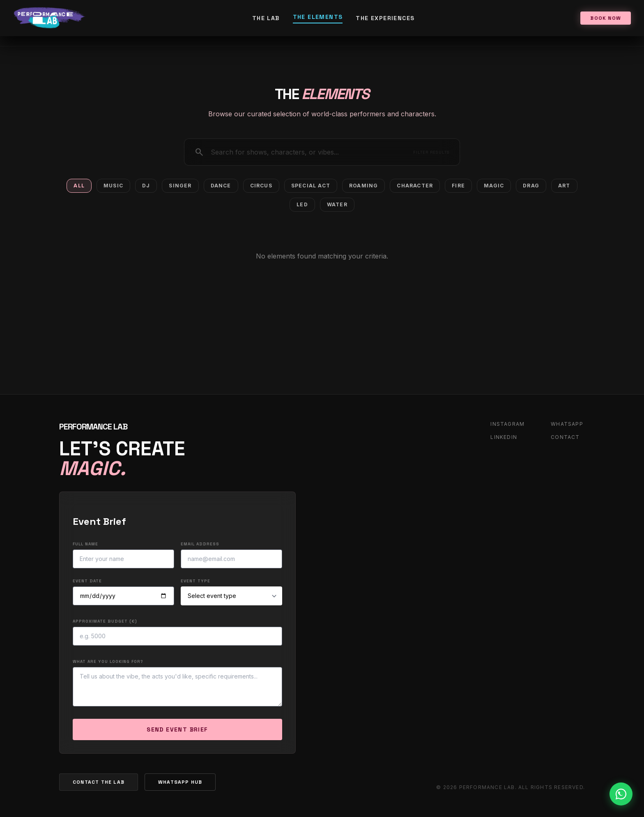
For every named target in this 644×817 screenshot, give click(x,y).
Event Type (195, 581)
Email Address (200, 544)
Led (302, 204)
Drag (531, 186)
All (79, 186)
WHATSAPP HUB (180, 782)
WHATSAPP (567, 424)
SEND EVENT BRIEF (177, 729)
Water (337, 204)
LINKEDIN (504, 437)
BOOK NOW (606, 18)
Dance (221, 186)
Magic (494, 186)
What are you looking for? (108, 661)
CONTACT (565, 437)
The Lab (266, 18)
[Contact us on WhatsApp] (621, 794)
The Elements (318, 17)
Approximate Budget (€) (105, 621)
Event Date (87, 581)
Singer (180, 186)
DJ (146, 186)
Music (113, 186)
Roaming (363, 186)
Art (564, 186)
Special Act (311, 186)
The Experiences (385, 18)
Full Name (85, 544)
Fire (458, 186)
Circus (261, 186)
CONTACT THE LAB (99, 782)
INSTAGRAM (507, 424)
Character (415, 186)
